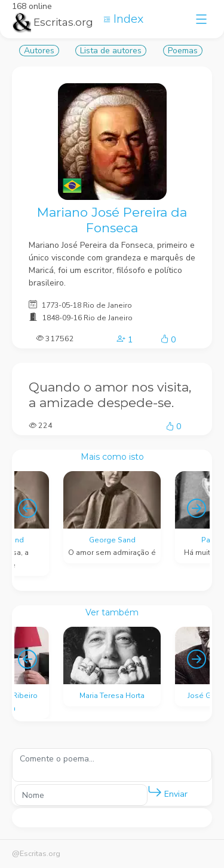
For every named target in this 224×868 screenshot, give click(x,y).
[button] (155, 792)
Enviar (168, 792)
